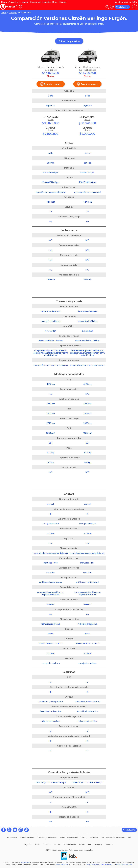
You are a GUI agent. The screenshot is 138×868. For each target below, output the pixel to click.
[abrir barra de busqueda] (107, 7)
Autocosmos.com (62, 864)
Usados (51, 131)
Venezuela (110, 844)
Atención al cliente (27, 838)
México (82, 844)
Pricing (84, 838)
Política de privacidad (124, 864)
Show (55, 2)
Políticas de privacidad (69, 838)
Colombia (47, 844)
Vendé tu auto (122, 7)
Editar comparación (69, 41)
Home (4, 2)
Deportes (46, 2)
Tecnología (35, 2)
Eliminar (51, 76)
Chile (37, 844)
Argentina (13, 2)
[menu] (135, 7)
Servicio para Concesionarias (113, 838)
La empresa (12, 838)
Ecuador (57, 844)
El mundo (24, 2)
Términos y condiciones (47, 838)
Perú (90, 844)
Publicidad (94, 838)
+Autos (62, 2)
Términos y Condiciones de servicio (99, 864)
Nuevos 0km (51, 120)
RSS (129, 838)
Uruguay (99, 844)
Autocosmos (25, 862)
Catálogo (13, 13)
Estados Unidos (70, 844)
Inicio (4, 13)
